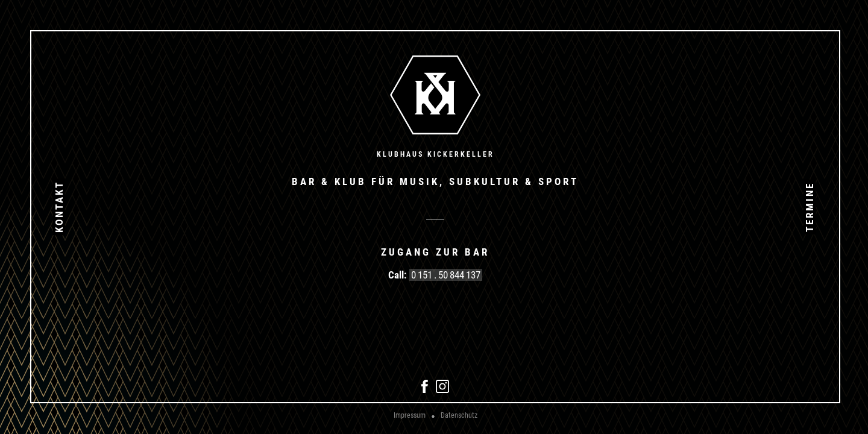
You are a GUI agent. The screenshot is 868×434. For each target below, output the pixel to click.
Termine (810, 206)
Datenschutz (459, 415)
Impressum (410, 415)
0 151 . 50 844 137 (446, 275)
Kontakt (59, 207)
